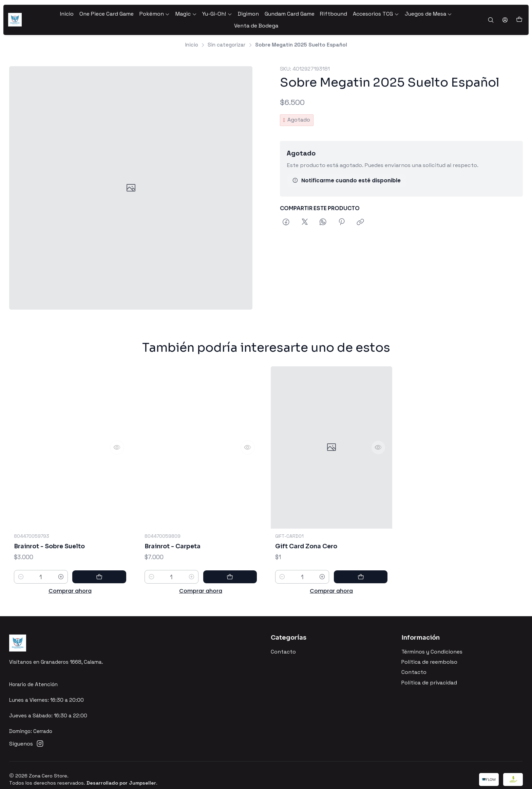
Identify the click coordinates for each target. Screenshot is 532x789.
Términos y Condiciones (432, 643)
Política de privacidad (429, 674)
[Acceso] (505, 16)
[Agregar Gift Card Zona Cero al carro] (372, 595)
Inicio (192, 35)
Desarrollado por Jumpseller (121, 774)
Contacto (283, 643)
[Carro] (519, 16)
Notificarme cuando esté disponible (346, 171)
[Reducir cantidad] (21, 579)
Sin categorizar (226, 35)
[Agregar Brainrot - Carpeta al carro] (242, 586)
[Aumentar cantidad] (84, 579)
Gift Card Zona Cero (308, 564)
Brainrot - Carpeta (174, 554)
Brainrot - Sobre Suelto (52, 547)
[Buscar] (491, 16)
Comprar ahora (70, 593)
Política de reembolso (429, 654)
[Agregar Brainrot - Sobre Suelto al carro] (111, 579)
